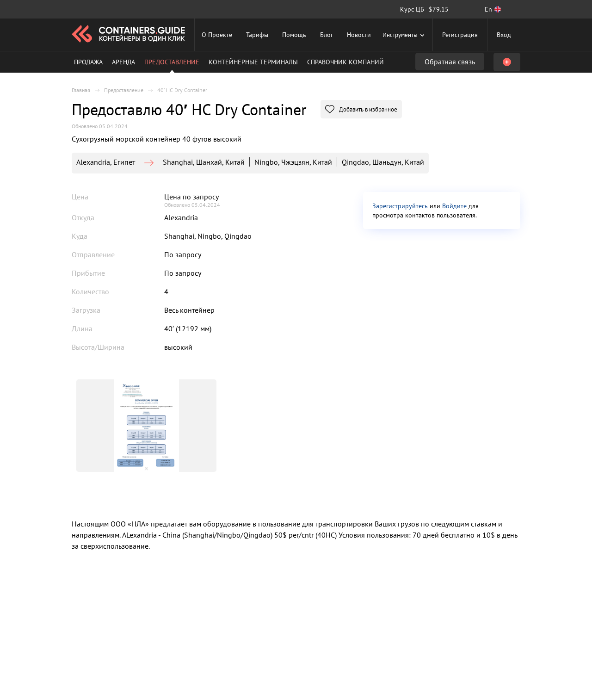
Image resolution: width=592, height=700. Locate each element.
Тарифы (257, 35)
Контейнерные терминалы (253, 62)
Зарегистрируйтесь (400, 206)
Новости (359, 35)
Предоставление (172, 62)
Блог (327, 35)
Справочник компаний (345, 62)
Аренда (123, 62)
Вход (504, 35)
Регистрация (460, 35)
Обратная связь (450, 62)
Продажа (88, 62)
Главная (81, 90)
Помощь (294, 35)
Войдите (454, 206)
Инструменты (405, 35)
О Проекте (217, 35)
